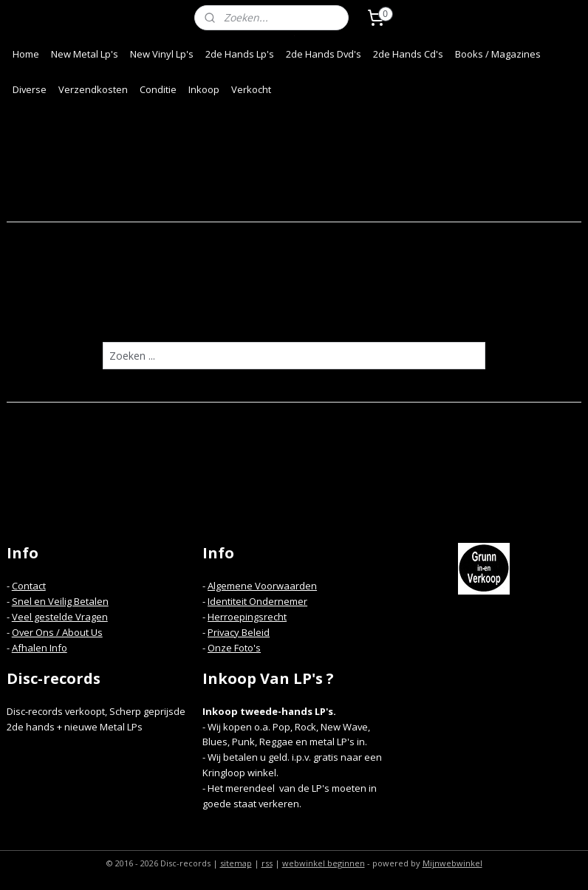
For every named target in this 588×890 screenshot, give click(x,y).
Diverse (30, 89)
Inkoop (204, 89)
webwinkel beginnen (324, 863)
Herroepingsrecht (247, 617)
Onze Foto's (234, 648)
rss (267, 863)
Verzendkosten (93, 89)
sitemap (236, 863)
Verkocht (251, 89)
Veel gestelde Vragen (60, 617)
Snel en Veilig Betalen (60, 601)
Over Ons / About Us (57, 632)
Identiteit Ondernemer (257, 601)
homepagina (351, 313)
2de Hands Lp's (240, 54)
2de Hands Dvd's (324, 54)
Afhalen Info (40, 648)
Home (26, 54)
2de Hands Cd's (408, 54)
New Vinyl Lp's (162, 54)
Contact (29, 586)
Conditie (158, 89)
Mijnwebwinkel (452, 863)
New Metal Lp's (85, 54)
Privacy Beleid (239, 632)
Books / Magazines (498, 54)
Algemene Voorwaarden (262, 586)
